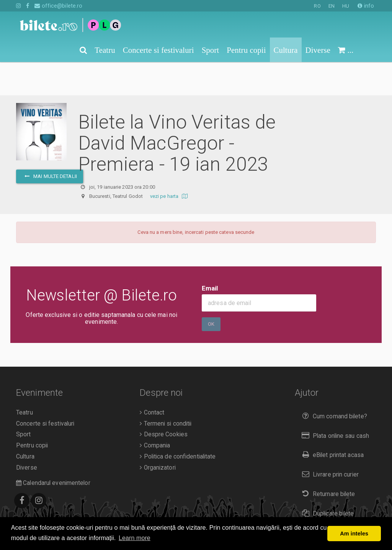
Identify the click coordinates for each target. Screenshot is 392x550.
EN (332, 6)
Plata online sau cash (334, 402)
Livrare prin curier (329, 441)
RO (317, 6)
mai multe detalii (50, 143)
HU (346, 6)
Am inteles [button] (354, 534)
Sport (24, 401)
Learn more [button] (135, 538)
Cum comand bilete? (333, 383)
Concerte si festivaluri (45, 390)
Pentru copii (32, 412)
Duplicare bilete (326, 480)
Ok (211, 291)
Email (210, 255)
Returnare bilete (327, 461)
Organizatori (158, 434)
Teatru (24, 379)
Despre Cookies (164, 401)
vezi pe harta (170, 163)
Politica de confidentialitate (178, 423)
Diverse (27, 434)
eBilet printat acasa (331, 422)
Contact (152, 379)
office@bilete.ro (58, 6)
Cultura (25, 423)
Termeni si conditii (166, 390)
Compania (155, 412)
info (366, 6)
